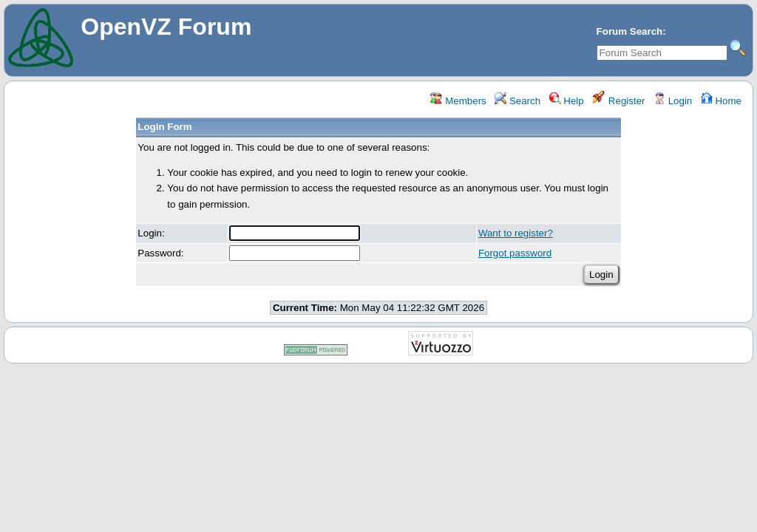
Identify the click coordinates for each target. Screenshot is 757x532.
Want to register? (516, 233)
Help (567, 101)
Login (673, 101)
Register (618, 101)
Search (517, 101)
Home (721, 101)
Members (458, 101)
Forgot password (515, 253)
